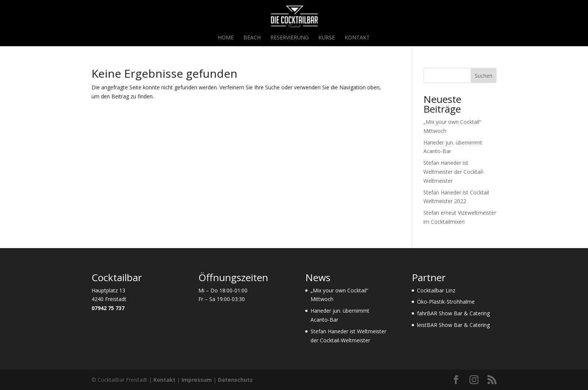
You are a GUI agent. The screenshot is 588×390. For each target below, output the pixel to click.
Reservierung (289, 38)
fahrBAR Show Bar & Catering (453, 313)
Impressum (197, 380)
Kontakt (357, 38)
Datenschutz (235, 380)
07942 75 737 (108, 308)
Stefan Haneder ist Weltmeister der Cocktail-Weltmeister (454, 172)
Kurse (327, 38)
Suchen (484, 76)
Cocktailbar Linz (436, 290)
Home (226, 38)
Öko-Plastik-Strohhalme (446, 302)
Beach (252, 38)
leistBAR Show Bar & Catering (453, 325)
